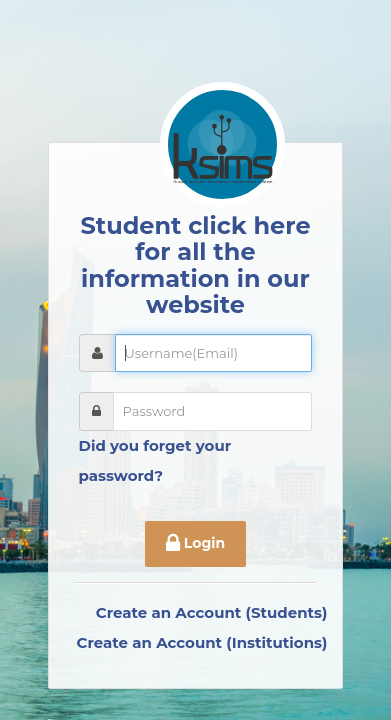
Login (195, 544)
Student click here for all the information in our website (195, 265)
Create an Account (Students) (212, 612)
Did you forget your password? (155, 460)
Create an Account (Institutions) (202, 642)
